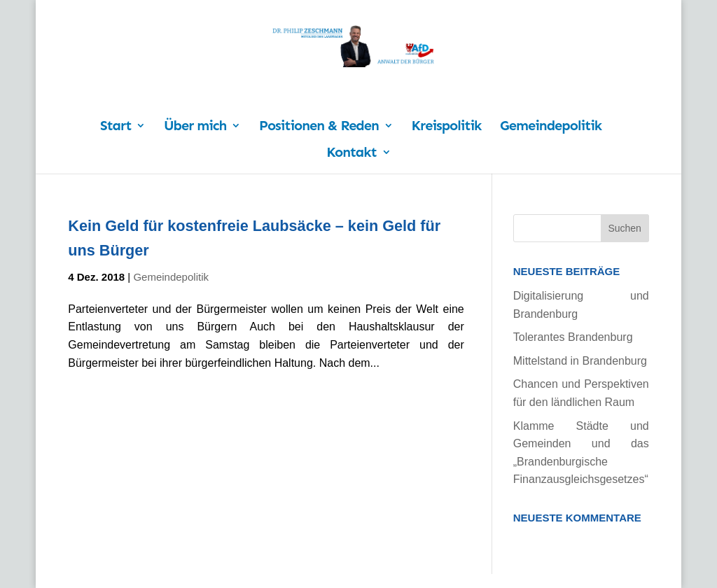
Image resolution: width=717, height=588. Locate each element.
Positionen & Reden (319, 127)
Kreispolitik (447, 127)
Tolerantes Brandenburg (573, 337)
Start (116, 127)
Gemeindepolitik (551, 127)
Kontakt (351, 154)
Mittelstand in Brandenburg (580, 361)
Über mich (195, 127)
